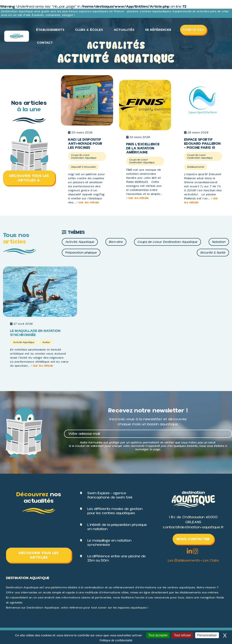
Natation (219, 242)
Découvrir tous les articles (29, 178)
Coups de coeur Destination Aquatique (168, 242)
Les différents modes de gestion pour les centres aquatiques (115, 511)
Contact (218, 31)
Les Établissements (184, 561)
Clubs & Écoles (101, 31)
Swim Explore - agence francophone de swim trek (110, 495)
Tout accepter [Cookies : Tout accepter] (158, 635)
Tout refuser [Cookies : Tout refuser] (182, 635)
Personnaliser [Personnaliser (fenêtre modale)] (207, 635)
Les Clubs (211, 561)
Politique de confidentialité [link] (116, 640)
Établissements (66, 31)
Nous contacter (193, 539)
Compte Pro (191, 31)
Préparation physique (81, 253)
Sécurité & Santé (213, 253)
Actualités (132, 31)
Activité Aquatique (80, 242)
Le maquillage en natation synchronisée (109, 543)
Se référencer (161, 31)
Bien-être (116, 242)
